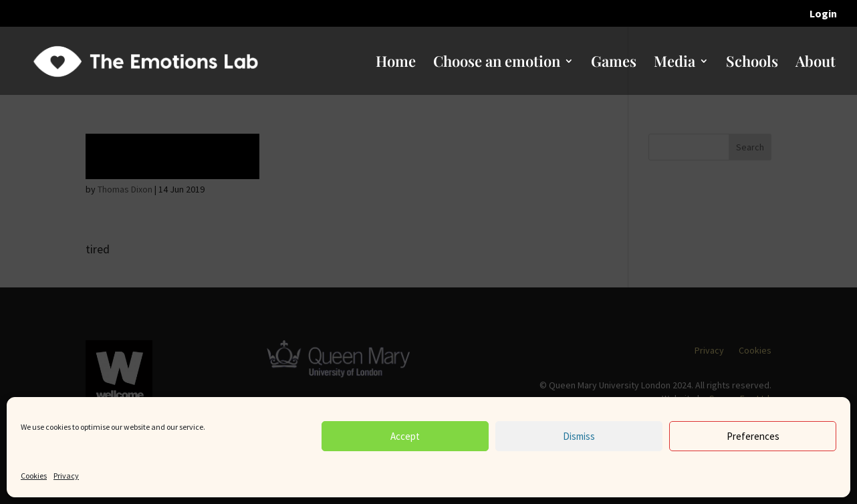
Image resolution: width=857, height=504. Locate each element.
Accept (405, 436)
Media (675, 64)
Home (396, 64)
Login (823, 14)
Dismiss (579, 436)
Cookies (34, 476)
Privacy (66, 476)
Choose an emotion (497, 64)
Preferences (753, 436)
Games (614, 64)
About (816, 64)
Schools (752, 64)
